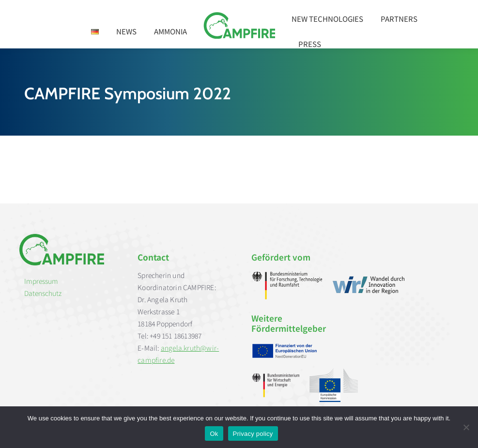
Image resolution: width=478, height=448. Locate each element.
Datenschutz (43, 293)
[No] (466, 427)
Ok (214, 434)
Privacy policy (253, 434)
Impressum (41, 281)
